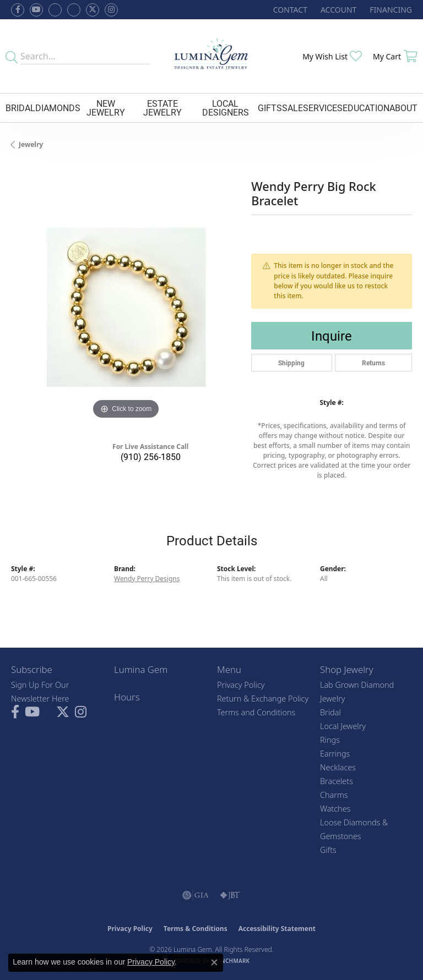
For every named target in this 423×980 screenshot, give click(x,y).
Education (366, 108)
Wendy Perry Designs (147, 579)
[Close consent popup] (214, 962)
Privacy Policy (241, 685)
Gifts (270, 108)
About (403, 108)
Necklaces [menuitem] (338, 767)
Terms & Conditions (196, 929)
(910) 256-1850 (151, 456)
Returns (373, 363)
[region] (126, 307)
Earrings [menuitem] (335, 754)
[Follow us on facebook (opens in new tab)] (18, 10)
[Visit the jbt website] (230, 895)
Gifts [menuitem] (328, 850)
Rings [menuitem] (330, 740)
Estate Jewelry (162, 108)
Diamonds (58, 108)
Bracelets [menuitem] (337, 781)
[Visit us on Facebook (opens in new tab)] (55, 10)
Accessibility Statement (277, 929)
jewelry (31, 144)
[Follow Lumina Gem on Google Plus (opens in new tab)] (74, 10)
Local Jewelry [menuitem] (343, 726)
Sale (292, 108)
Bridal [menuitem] (330, 712)
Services (323, 108)
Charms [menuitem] (334, 795)
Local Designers (226, 108)
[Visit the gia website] (196, 895)
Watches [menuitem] (335, 809)
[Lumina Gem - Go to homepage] (212, 56)
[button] (337, 10)
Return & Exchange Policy (263, 699)
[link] (289, 10)
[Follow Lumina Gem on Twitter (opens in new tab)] (93, 10)
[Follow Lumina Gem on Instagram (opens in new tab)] (111, 10)
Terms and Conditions (256, 712)
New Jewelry (106, 108)
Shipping (291, 363)
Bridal (20, 108)
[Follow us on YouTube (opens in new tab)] (36, 10)
